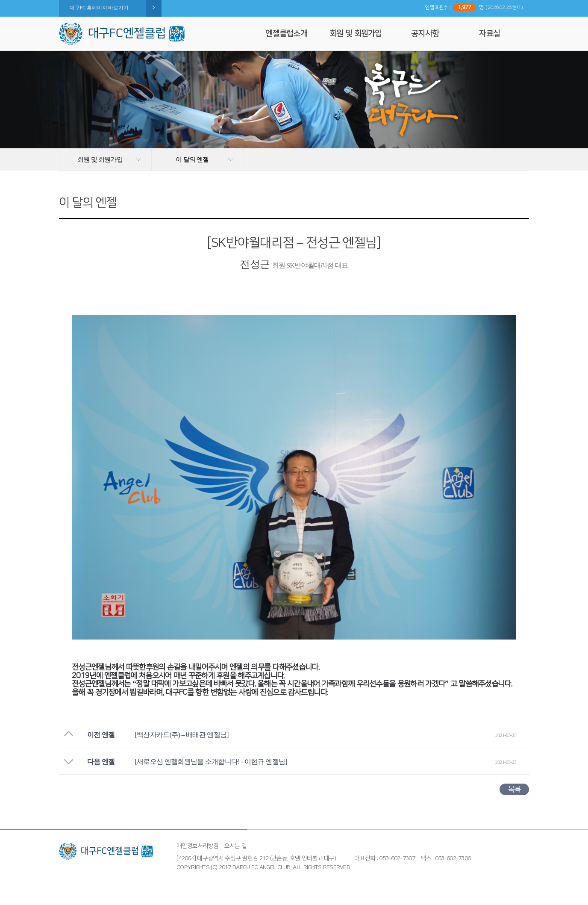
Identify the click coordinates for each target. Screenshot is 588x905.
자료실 (490, 34)
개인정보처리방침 (197, 846)
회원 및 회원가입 (356, 34)
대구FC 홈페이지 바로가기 (99, 8)
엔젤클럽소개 (286, 34)
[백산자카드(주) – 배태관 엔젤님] (182, 735)
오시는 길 (236, 846)
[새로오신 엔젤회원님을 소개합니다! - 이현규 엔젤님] (211, 762)
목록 (514, 789)
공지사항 (425, 34)
